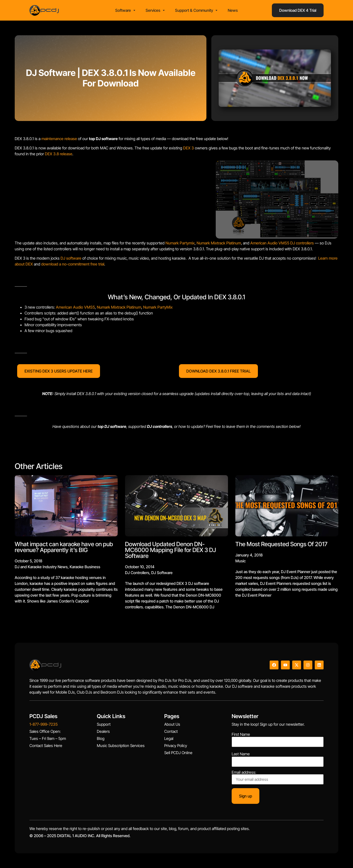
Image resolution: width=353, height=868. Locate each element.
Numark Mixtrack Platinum (219, 243)
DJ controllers (302, 243)
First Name (241, 734)
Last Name (241, 754)
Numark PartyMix (158, 307)
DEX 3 (189, 148)
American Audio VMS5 (270, 243)
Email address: (278, 777)
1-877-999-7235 (44, 724)
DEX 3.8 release (59, 154)
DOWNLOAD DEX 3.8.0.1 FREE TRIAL (218, 371)
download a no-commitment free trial (73, 264)
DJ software (71, 258)
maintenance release (59, 139)
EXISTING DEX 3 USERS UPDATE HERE (59, 371)
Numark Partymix (180, 243)
